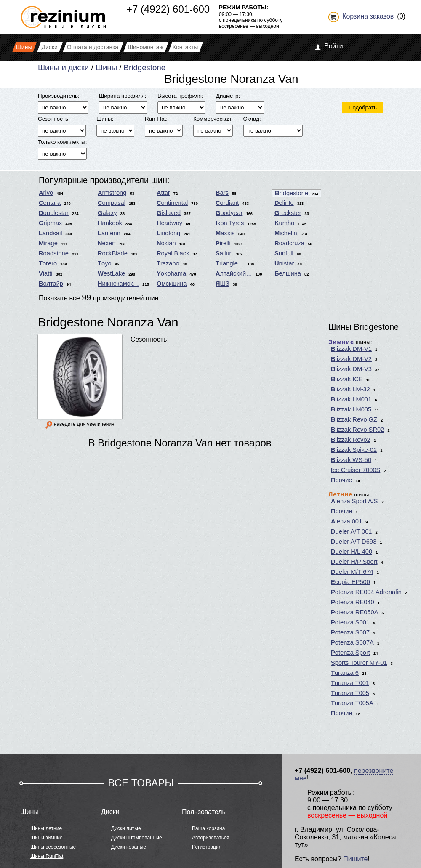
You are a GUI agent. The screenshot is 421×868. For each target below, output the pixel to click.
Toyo (105, 263)
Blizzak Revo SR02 (357, 430)
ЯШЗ (222, 284)
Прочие (342, 480)
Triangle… (230, 263)
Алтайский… (234, 273)
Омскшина (172, 284)
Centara (50, 203)
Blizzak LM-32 (350, 389)
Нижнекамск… (118, 284)
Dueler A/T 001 (352, 531)
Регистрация (207, 847)
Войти (334, 46)
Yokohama (171, 273)
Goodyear (229, 213)
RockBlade (113, 253)
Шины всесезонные (53, 847)
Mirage (48, 243)
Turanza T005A (352, 703)
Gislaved (169, 213)
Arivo (46, 193)
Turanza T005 (350, 693)
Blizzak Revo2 (351, 440)
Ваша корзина (208, 828)
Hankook (110, 223)
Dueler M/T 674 (352, 572)
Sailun (224, 253)
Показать (99, 297)
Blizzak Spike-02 (354, 450)
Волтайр (51, 284)
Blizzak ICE (347, 379)
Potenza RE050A (354, 612)
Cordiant (227, 203)
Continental (172, 203)
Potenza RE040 (353, 602)
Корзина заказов (368, 16)
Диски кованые (129, 847)
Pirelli (223, 243)
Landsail (50, 233)
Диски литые (126, 828)
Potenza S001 (350, 622)
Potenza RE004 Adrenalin (366, 592)
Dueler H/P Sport (354, 562)
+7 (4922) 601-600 (168, 9)
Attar (163, 193)
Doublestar (54, 213)
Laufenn (109, 233)
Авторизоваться (210, 838)
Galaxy (107, 213)
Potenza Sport (350, 653)
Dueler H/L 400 (352, 552)
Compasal (112, 203)
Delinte (284, 203)
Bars (222, 193)
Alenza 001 (346, 521)
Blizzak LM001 (351, 399)
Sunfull (284, 253)
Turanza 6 (345, 673)
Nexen (107, 243)
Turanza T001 (350, 683)
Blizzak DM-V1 (351, 349)
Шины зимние (47, 838)
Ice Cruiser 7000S (356, 470)
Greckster (288, 213)
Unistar (284, 263)
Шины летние (46, 828)
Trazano (168, 263)
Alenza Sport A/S (354, 501)
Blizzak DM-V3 (351, 369)
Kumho (284, 223)
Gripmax (50, 223)
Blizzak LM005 (351, 409)
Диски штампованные (137, 838)
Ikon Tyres (230, 223)
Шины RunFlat (47, 856)
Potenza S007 (350, 632)
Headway (169, 223)
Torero (48, 263)
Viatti (46, 273)
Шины (106, 68)
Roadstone (54, 253)
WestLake (111, 273)
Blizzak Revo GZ (354, 419)
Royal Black (173, 253)
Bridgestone (145, 68)
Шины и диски (63, 68)
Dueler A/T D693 (354, 542)
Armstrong (112, 193)
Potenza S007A (352, 642)
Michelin (286, 233)
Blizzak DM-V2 (351, 359)
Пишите (355, 859)
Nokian (166, 243)
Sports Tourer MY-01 (359, 663)
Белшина (288, 273)
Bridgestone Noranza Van (108, 322)
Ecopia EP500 (350, 582)
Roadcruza (289, 243)
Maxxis (225, 233)
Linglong (168, 233)
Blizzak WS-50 (351, 460)
